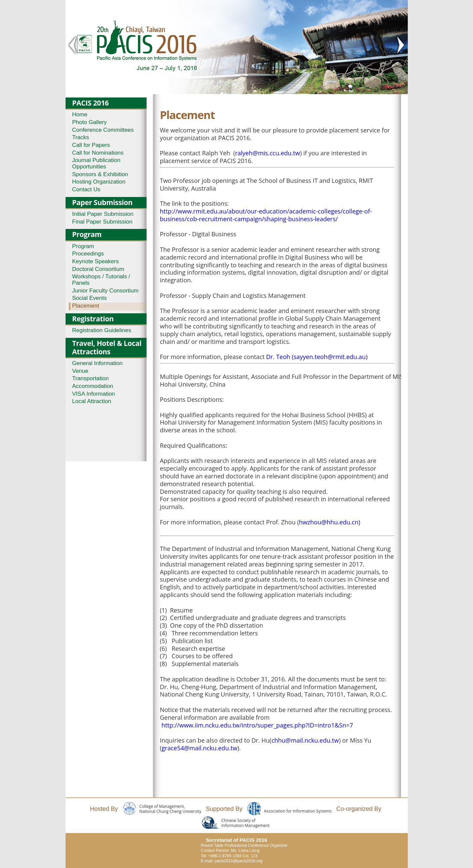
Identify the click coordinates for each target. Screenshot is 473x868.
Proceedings (88, 254)
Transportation (91, 378)
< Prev (73, 45)
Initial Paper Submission (103, 214)
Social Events (90, 298)
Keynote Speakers (96, 261)
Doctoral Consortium (98, 269)
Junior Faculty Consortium (105, 291)
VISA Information (94, 394)
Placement (86, 306)
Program (83, 246)
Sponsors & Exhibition (100, 174)
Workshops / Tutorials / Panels (101, 280)
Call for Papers (91, 145)
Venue (80, 371)
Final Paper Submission (103, 222)
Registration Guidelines (102, 330)
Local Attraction (92, 401)
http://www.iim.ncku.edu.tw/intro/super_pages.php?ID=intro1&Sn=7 (257, 725)
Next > (400, 45)
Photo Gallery (90, 122)
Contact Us (86, 189)
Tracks (81, 137)
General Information (97, 363)
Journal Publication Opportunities (96, 163)
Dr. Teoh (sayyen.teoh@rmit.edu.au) (317, 357)
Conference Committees (103, 130)
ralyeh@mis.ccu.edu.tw (267, 153)
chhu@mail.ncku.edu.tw (305, 740)
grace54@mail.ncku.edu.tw (200, 748)
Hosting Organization (99, 182)
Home (80, 114)
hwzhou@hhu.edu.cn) (329, 522)
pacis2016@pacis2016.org (238, 861)
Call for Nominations (98, 153)
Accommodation (93, 386)
